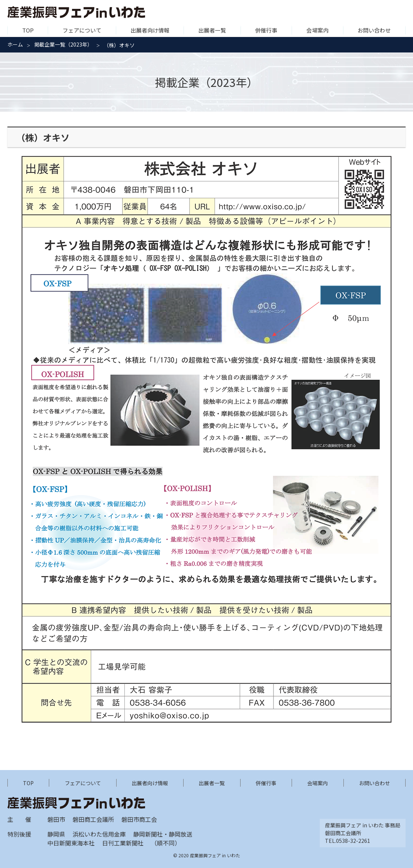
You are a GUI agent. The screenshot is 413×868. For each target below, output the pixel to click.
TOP (28, 30)
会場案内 (318, 30)
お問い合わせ (374, 30)
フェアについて (82, 30)
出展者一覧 (212, 30)
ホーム (15, 44)
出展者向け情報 (150, 30)
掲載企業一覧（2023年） (63, 44)
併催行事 (266, 30)
